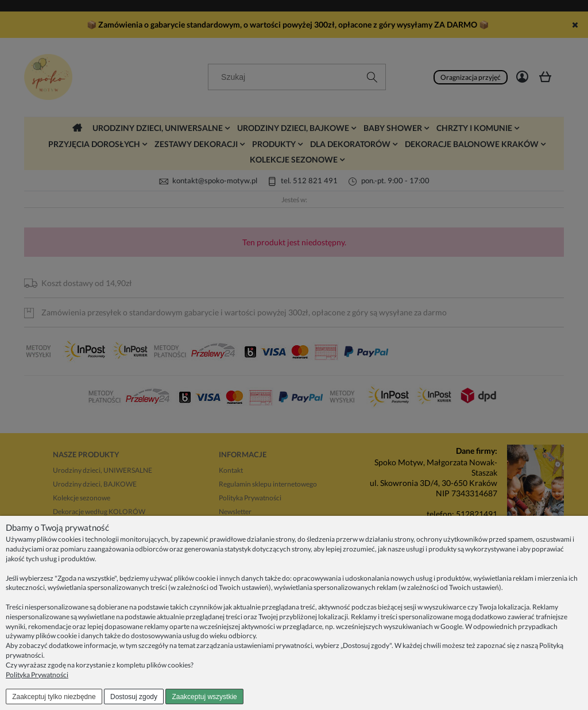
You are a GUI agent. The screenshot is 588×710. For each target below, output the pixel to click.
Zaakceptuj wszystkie (204, 697)
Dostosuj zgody (134, 697)
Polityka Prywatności (37, 675)
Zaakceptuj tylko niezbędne (54, 697)
